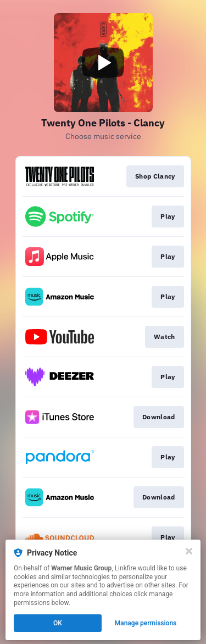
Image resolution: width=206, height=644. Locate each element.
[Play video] (103, 63)
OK (58, 623)
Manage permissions (146, 623)
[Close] (189, 551)
